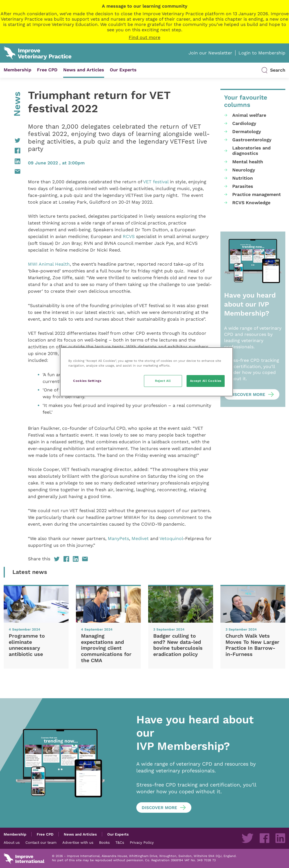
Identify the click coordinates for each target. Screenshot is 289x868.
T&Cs (120, 842)
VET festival (156, 182)
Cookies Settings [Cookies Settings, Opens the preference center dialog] (87, 381)
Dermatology (247, 132)
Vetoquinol (171, 538)
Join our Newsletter (210, 53)
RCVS (129, 236)
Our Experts (123, 70)
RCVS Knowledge (251, 203)
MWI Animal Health (49, 264)
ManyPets (118, 538)
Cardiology (244, 123)
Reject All (163, 381)
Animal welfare (249, 115)
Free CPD (47, 70)
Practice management (257, 194)
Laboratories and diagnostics (251, 151)
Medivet (140, 538)
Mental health (248, 162)
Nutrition (243, 178)
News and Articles (84, 70)
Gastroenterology (252, 140)
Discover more (248, 395)
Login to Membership (262, 53)
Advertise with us (78, 842)
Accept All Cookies (206, 381)
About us (12, 842)
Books (104, 842)
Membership (17, 70)
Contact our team (41, 842)
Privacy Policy (142, 842)
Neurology (244, 170)
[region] (146, 372)
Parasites (243, 186)
